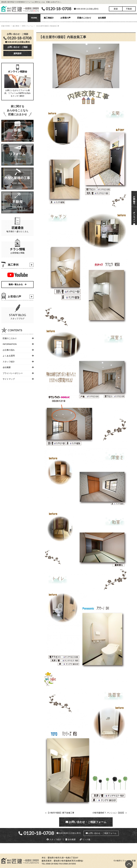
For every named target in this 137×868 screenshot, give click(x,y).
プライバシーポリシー (13, 373)
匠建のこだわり (84, 18)
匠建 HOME (6, 26)
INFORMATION (10, 344)
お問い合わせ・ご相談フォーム (86, 822)
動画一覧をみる (18, 284)
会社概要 (102, 18)
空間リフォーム (27, 26)
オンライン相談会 (134, 216)
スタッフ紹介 (9, 362)
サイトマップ (9, 379)
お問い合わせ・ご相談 (18, 47)
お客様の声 (65, 18)
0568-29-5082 (52, 864)
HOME (34, 18)
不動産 (129, 9)
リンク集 (85, 839)
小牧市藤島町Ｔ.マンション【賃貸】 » (110, 813)
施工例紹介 (49, 18)
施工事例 (16, 26)
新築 (116, 9)
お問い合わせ (134, 199)
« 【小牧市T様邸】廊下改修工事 (60, 813)
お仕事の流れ (9, 350)
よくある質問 (9, 356)
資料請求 (18, 53)
